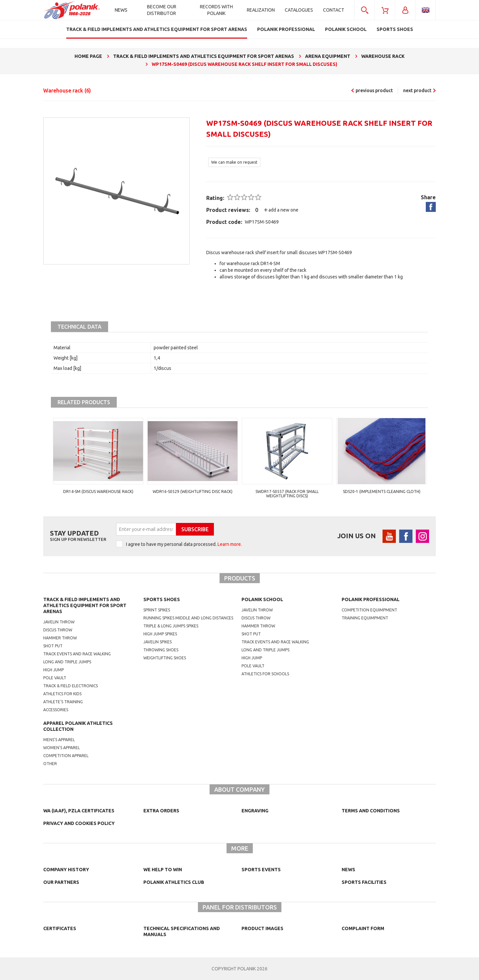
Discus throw (58, 630)
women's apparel (62, 748)
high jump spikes (160, 634)
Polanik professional (371, 599)
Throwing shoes (161, 650)
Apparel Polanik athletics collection (78, 726)
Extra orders (161, 811)
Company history (66, 870)
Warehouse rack (67, 90)
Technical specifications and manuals (182, 931)
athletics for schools (265, 674)
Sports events (261, 870)
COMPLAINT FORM (363, 928)
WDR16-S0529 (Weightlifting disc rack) (193, 491)
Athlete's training (63, 702)
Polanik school (262, 599)
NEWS (348, 870)
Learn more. (230, 544)
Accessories (56, 710)
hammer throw (258, 626)
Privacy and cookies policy (79, 823)
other (50, 764)
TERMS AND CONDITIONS (371, 811)
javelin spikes (158, 642)
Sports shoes (162, 599)
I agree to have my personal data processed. (184, 544)
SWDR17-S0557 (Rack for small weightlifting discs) (287, 494)
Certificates (60, 928)
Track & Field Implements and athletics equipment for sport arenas (85, 605)
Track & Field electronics (71, 686)
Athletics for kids (62, 694)
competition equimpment (369, 610)
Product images (262, 928)
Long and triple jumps (67, 662)
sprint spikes (157, 610)
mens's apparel (59, 740)
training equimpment (365, 618)
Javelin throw (59, 622)
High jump (54, 670)
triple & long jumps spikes (171, 626)
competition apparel (66, 756)
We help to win (163, 870)
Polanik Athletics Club (174, 882)
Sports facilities (364, 882)
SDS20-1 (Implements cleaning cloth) (382, 491)
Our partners (61, 882)
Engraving (255, 811)
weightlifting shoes (165, 658)
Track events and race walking (77, 654)
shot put (251, 634)
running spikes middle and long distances (188, 618)
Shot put (53, 646)
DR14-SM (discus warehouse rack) (98, 491)
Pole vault (55, 678)
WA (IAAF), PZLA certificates (79, 811)
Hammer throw (60, 638)
